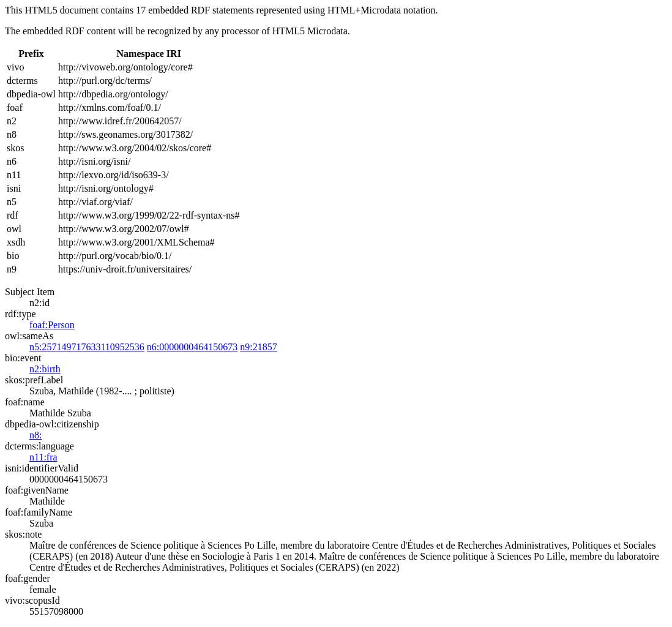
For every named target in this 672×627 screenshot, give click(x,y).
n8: (35, 435)
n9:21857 (258, 347)
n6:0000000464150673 (192, 347)
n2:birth (45, 369)
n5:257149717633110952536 (87, 347)
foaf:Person (52, 325)
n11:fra (43, 457)
